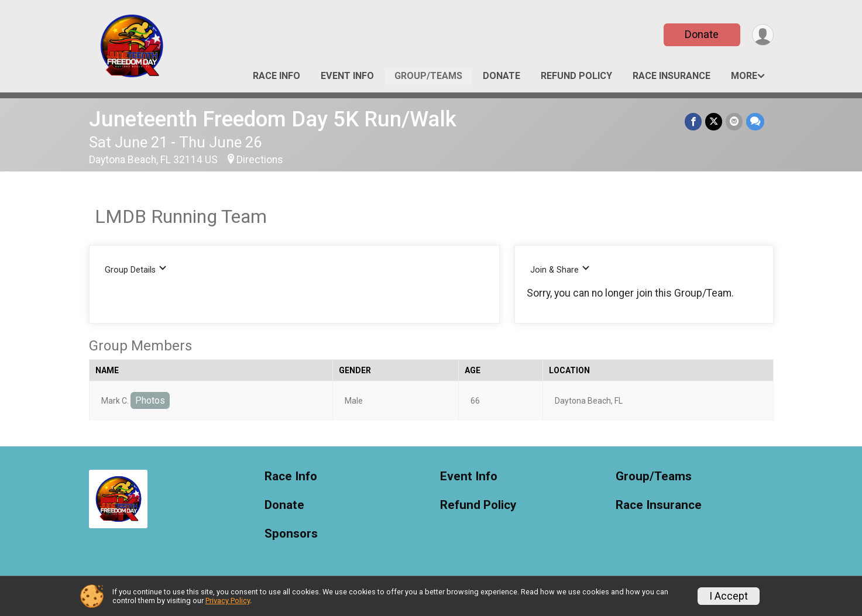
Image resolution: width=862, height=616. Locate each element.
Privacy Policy (228, 600)
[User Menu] (763, 35)
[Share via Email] (734, 121)
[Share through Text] (755, 121)
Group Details (136, 269)
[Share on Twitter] (714, 121)
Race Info (277, 76)
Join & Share (560, 269)
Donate (702, 34)
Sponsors (291, 534)
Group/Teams (428, 76)
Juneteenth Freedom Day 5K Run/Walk (273, 119)
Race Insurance (672, 76)
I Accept (729, 596)
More (744, 76)
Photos (150, 400)
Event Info (347, 76)
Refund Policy (576, 76)
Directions (260, 160)
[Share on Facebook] (693, 121)
